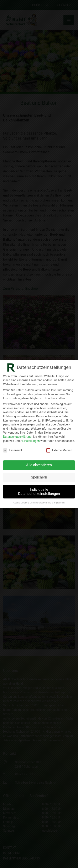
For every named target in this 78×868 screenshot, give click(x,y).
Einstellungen (31, 441)
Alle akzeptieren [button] (39, 465)
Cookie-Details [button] (21, 503)
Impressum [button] (59, 503)
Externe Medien (59, 450)
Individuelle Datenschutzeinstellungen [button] (39, 492)
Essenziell (12, 450)
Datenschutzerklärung (17, 437)
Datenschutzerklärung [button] (41, 503)
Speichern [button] (39, 477)
